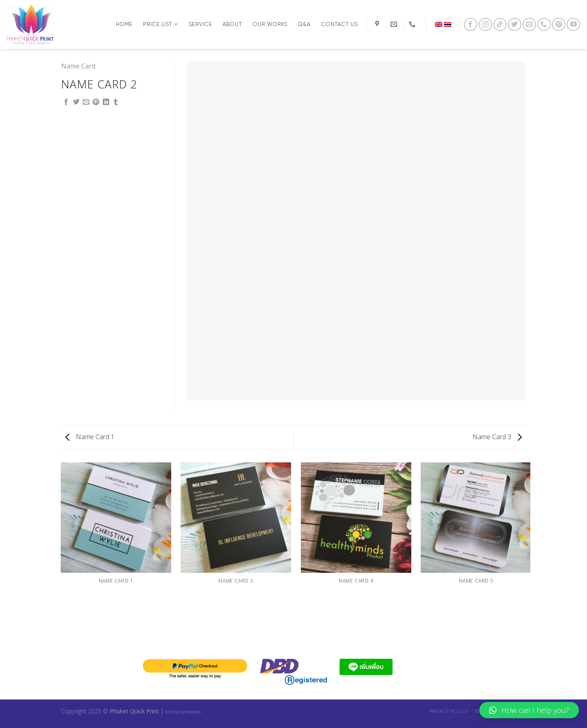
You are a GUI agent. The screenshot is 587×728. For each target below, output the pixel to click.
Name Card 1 (90, 437)
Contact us (340, 24)
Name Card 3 (497, 437)
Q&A (304, 24)
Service (200, 24)
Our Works (270, 24)
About (232, 24)
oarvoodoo (190, 712)
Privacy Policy (449, 711)
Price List (161, 24)
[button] (529, 710)
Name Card (78, 66)
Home (124, 24)
